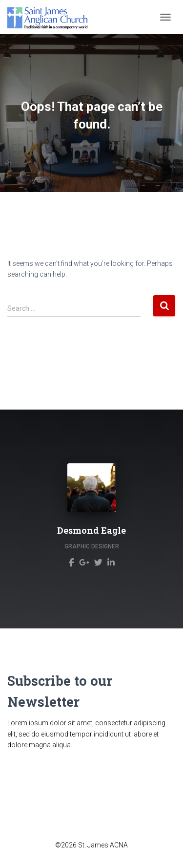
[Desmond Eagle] (71, 562)
